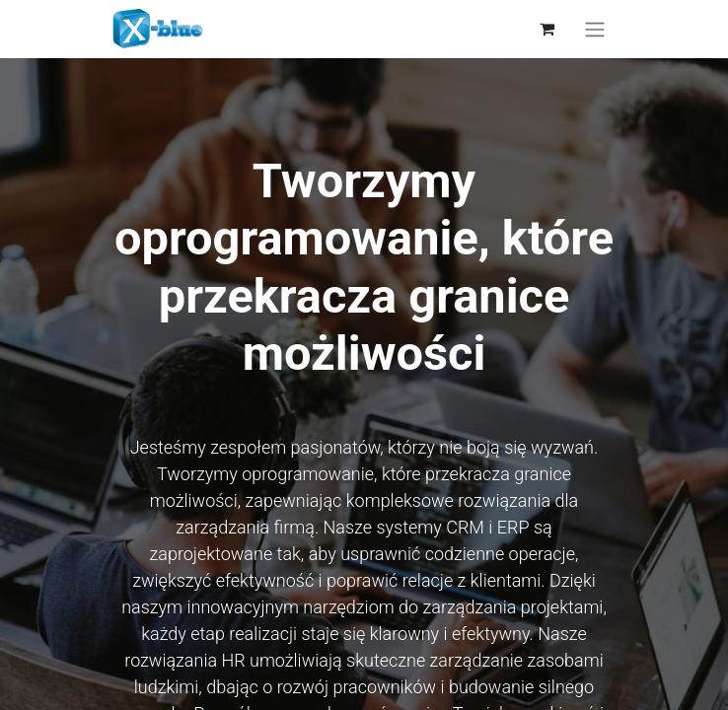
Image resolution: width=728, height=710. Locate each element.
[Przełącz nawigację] (595, 29)
